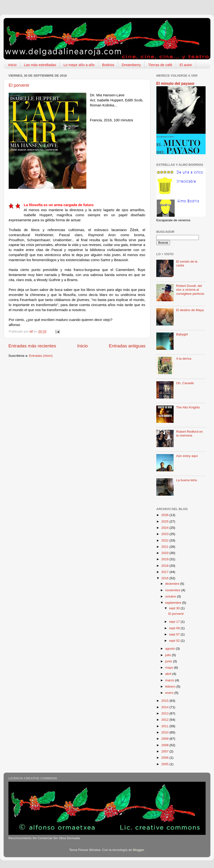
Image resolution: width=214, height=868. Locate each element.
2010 (165, 732)
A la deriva (184, 359)
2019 (165, 559)
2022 (165, 540)
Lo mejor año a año (79, 65)
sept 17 (175, 622)
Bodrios (108, 65)
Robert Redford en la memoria (189, 434)
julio (169, 655)
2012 (165, 720)
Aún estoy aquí (187, 456)
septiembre (174, 603)
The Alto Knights (188, 407)
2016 (165, 578)
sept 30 (175, 608)
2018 (165, 566)
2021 (165, 547)
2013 (165, 713)
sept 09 (175, 628)
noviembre (173, 590)
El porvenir (19, 85)
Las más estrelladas (40, 65)
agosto (170, 649)
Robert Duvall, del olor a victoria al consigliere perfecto (190, 290)
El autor (186, 65)
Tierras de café (160, 65)
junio (169, 661)
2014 (165, 707)
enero (170, 693)
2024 (165, 528)
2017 (165, 572)
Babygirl (182, 334)
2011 (165, 726)
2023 (165, 534)
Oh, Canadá (185, 383)
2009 (165, 739)
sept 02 (175, 641)
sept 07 (175, 634)
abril (169, 674)
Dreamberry (131, 65)
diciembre (173, 584)
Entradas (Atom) (41, 356)
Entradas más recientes (32, 346)
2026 (165, 515)
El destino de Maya (190, 310)
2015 (165, 701)
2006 (165, 758)
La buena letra (186, 480)
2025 (165, 521)
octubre (171, 596)
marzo (170, 680)
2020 (165, 553)
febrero (171, 686)
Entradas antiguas (127, 346)
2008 (165, 745)
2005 (165, 764)
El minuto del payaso (175, 83)
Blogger (138, 850)
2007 (165, 751)
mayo (170, 668)
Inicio (12, 65)
